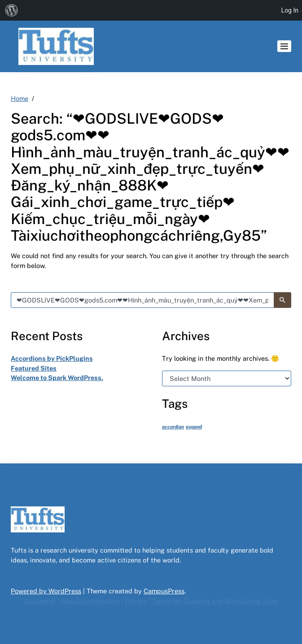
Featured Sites (34, 368)
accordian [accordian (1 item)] (173, 427)
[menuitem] (12, 10)
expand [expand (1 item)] (194, 427)
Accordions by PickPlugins (52, 358)
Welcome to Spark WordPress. (57, 378)
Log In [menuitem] (290, 10)
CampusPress (164, 591)
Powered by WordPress (46, 591)
